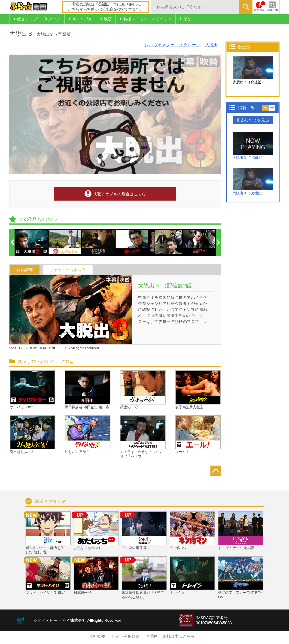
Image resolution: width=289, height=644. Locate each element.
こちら (74, 9)
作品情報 (25, 269)
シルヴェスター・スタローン (173, 45)
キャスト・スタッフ (67, 269)
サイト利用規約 (126, 636)
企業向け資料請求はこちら (170, 636)
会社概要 (97, 636)
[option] (32, 242)
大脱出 (212, 45)
